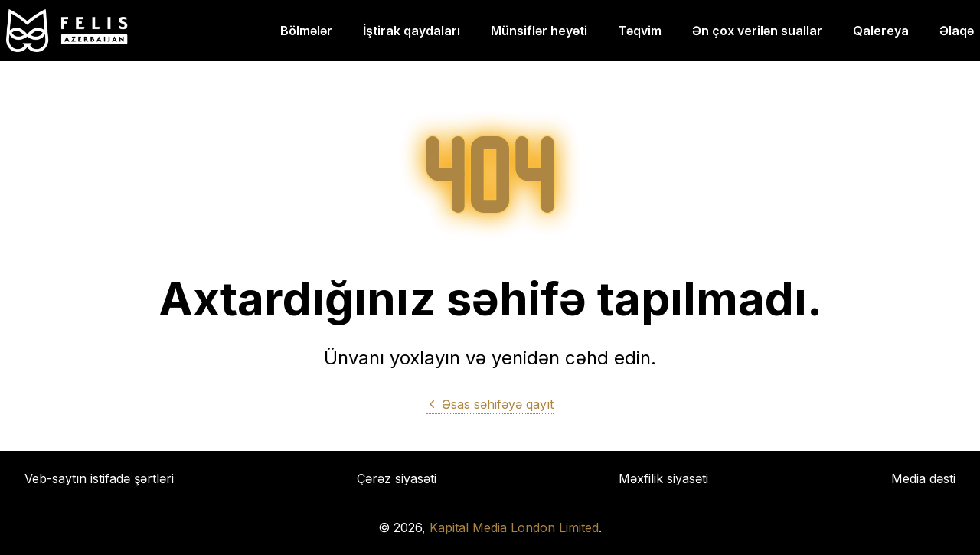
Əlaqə (957, 31)
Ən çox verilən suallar (757, 31)
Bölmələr (306, 31)
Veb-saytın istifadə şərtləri (99, 478)
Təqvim (640, 31)
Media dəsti (923, 478)
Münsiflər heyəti (539, 31)
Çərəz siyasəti (397, 478)
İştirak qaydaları (412, 31)
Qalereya (881, 31)
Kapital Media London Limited (514, 527)
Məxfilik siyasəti (663, 478)
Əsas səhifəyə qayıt (490, 404)
